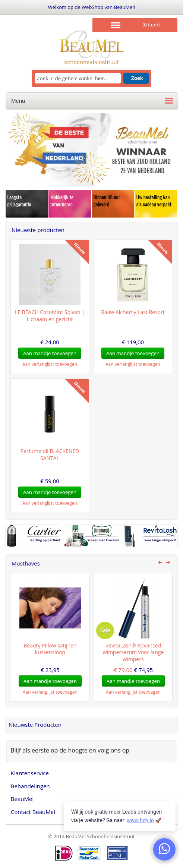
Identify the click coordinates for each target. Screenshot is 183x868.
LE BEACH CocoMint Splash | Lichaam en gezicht (50, 316)
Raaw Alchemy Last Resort (133, 312)
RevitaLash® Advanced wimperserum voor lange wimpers (133, 652)
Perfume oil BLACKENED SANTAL (50, 454)
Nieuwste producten (38, 230)
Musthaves (26, 563)
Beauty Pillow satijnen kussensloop (50, 649)
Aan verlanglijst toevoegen (50, 364)
